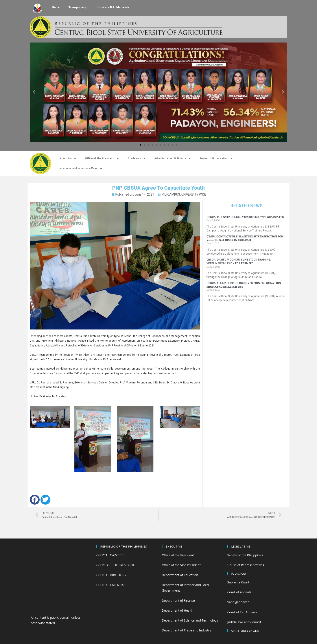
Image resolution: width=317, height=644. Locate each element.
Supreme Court (238, 582)
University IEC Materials (112, 7)
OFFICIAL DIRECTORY (111, 575)
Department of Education (180, 575)
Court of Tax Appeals (242, 612)
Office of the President (102, 158)
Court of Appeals (239, 592)
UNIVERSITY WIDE (194, 194)
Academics (137, 158)
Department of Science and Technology (190, 620)
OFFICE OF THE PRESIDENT (115, 565)
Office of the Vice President (181, 565)
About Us (68, 158)
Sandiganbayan (238, 602)
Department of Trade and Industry (186, 630)
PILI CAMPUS (171, 194)
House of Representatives (246, 565)
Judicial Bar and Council (244, 622)
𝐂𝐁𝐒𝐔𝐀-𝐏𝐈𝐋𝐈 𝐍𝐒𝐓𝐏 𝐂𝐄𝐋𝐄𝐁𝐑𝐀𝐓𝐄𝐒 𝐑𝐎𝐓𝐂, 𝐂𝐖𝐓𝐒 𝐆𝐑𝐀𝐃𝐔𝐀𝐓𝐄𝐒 (245, 217)
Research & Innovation (216, 158)
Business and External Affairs (81, 169)
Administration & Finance (172, 158)
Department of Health (178, 610)
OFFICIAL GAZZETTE (111, 555)
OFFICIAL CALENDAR (111, 585)
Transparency (78, 7)
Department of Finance (178, 601)
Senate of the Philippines (245, 555)
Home (56, 7)
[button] (141, 145)
